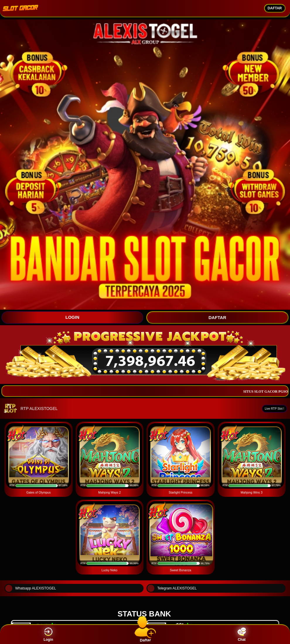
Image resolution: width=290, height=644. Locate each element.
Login (48, 634)
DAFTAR (275, 8)
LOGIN (72, 317)
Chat (242, 634)
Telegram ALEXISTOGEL (172, 588)
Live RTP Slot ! (274, 409)
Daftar (145, 634)
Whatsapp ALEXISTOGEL (31, 588)
